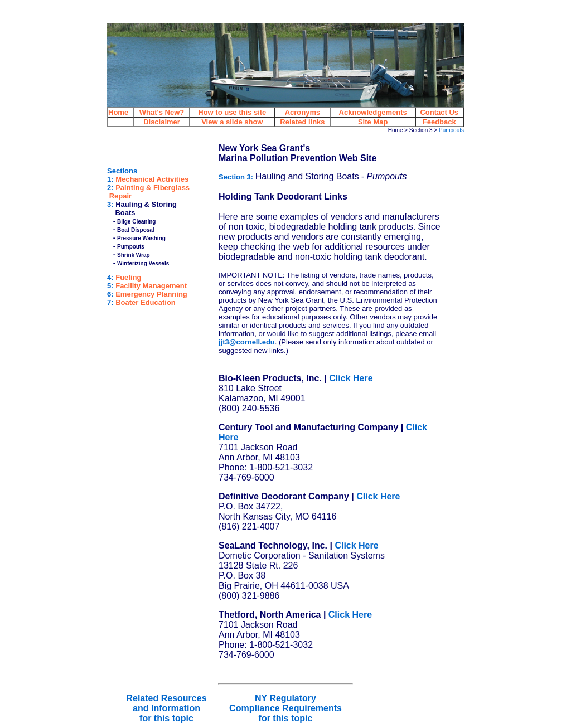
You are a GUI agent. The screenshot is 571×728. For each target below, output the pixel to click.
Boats (125, 213)
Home (396, 130)
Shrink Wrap (134, 255)
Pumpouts (131, 247)
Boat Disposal (136, 230)
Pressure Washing (141, 238)
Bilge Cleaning (136, 222)
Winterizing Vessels (143, 263)
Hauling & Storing (146, 204)
